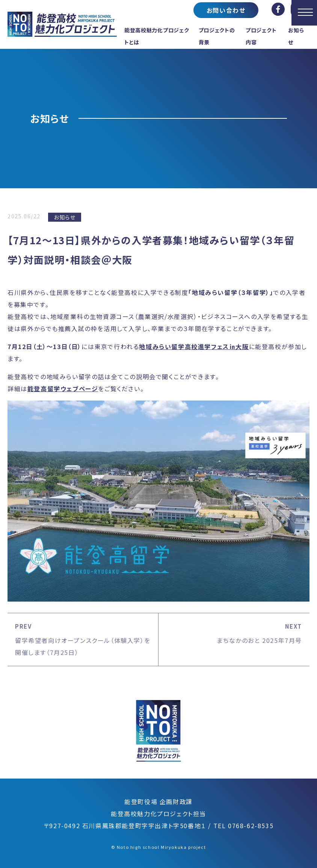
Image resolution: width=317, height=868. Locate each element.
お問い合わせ (226, 10)
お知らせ (65, 217)
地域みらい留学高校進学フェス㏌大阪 (194, 346)
